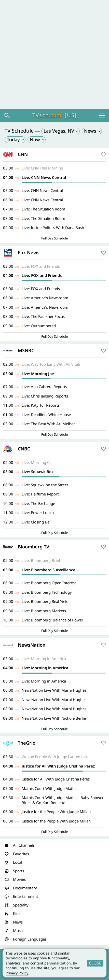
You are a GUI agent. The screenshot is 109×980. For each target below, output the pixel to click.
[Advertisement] (54, 54)
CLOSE (95, 963)
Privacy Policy (17, 973)
